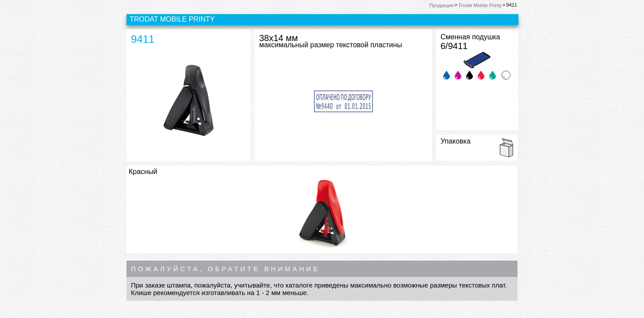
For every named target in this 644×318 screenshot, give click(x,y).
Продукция (442, 5)
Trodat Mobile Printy (480, 5)
